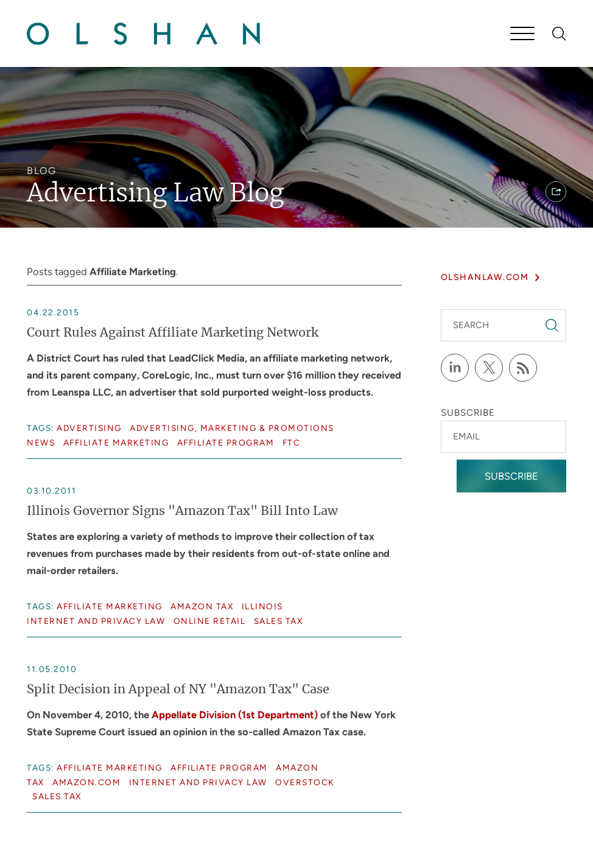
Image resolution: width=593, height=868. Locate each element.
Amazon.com (86, 782)
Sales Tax (279, 621)
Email (466, 436)
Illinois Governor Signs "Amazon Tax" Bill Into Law (182, 511)
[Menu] (522, 35)
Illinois (262, 606)
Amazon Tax (202, 606)
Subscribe (511, 476)
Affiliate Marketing (116, 443)
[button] (556, 192)
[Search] (559, 34)
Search (471, 325)
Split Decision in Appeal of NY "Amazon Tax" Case (178, 690)
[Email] (504, 437)
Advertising (89, 428)
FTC (292, 443)
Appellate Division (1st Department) (235, 715)
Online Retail (210, 621)
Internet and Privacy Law (96, 621)
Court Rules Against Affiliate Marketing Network (173, 333)
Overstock (305, 782)
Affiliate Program (226, 443)
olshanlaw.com (485, 277)
